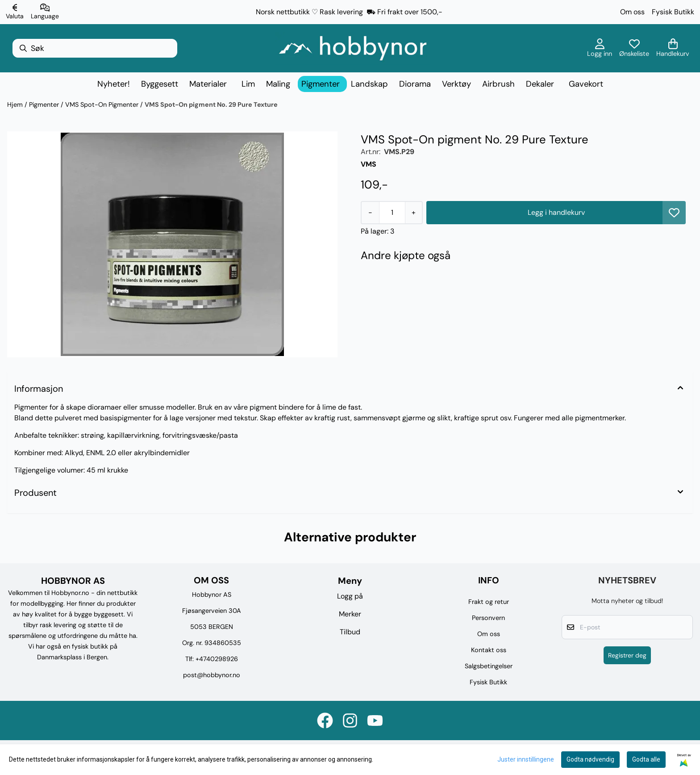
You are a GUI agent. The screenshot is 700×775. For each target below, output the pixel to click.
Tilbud (350, 632)
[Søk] (95, 48)
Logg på (350, 596)
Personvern (488, 618)
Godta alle (646, 759)
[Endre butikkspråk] (45, 12)
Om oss (632, 12)
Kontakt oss (489, 650)
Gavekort (586, 84)
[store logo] (353, 48)
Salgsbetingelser (489, 666)
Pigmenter (45, 105)
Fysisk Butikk (673, 12)
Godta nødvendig (590, 759)
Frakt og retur (489, 602)
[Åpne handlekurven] (673, 48)
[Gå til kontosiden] (600, 48)
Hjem (16, 105)
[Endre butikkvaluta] (15, 12)
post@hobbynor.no (212, 675)
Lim (248, 84)
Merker (350, 614)
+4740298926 (217, 659)
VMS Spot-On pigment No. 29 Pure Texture (211, 105)
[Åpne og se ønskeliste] (634, 48)
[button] (674, 213)
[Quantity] (392, 213)
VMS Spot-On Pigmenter (103, 105)
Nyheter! (114, 84)
